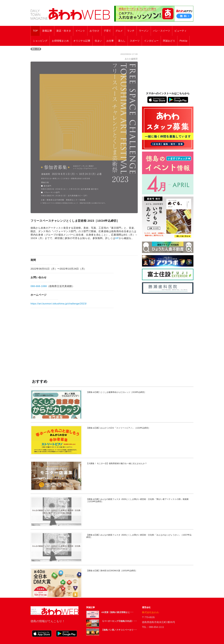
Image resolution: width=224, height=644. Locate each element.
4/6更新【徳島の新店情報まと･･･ (117, 612)
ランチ (131, 31)
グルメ (119, 31)
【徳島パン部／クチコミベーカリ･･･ (119, 630)
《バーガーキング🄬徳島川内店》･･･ (119, 621)
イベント (80, 31)
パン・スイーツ (161, 31)
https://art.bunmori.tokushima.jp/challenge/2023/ (59, 304)
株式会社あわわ (150, 612)
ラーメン (144, 31)
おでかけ (94, 31)
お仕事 (110, 41)
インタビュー (151, 41)
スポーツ (135, 41)
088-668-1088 (39, 286)
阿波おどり (169, 41)
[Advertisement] (84, 340)
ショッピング (40, 41)
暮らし (122, 41)
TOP (35, 31)
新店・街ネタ (64, 31)
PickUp (183, 41)
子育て (107, 31)
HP (117, 238)
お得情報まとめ (60, 41)
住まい (98, 41)
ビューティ (180, 31)
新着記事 (47, 31)
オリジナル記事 (82, 41)
